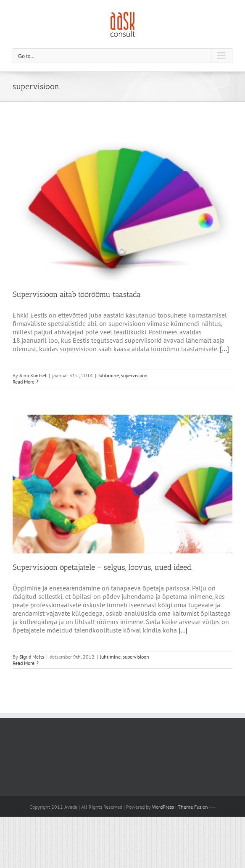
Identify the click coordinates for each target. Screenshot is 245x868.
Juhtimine (109, 375)
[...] (183, 630)
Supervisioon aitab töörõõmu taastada (77, 294)
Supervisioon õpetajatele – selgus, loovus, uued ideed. (103, 567)
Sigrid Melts (32, 657)
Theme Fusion (193, 807)
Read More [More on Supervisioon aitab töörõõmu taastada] (24, 382)
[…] (224, 349)
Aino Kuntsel (33, 375)
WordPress (163, 807)
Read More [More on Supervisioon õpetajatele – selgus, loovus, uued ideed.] (24, 663)
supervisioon (134, 375)
